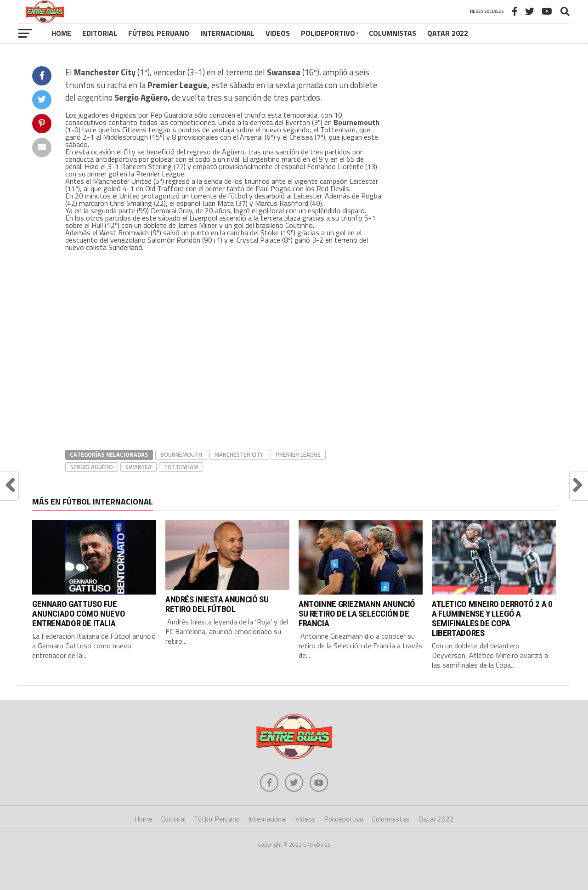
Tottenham (181, 467)
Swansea (139, 467)
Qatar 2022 (448, 33)
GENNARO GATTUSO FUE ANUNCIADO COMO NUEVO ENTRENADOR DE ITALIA (79, 614)
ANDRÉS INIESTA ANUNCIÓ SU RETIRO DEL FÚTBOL (217, 604)
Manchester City (239, 454)
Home (61, 33)
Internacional (227, 33)
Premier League (298, 454)
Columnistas (393, 33)
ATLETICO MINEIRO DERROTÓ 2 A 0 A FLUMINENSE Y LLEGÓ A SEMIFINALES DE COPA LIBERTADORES (492, 618)
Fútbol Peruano (159, 33)
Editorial (100, 33)
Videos (278, 33)
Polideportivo (328, 33)
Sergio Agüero (92, 467)
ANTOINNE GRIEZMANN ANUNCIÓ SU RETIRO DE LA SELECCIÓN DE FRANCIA (357, 614)
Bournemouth (181, 454)
